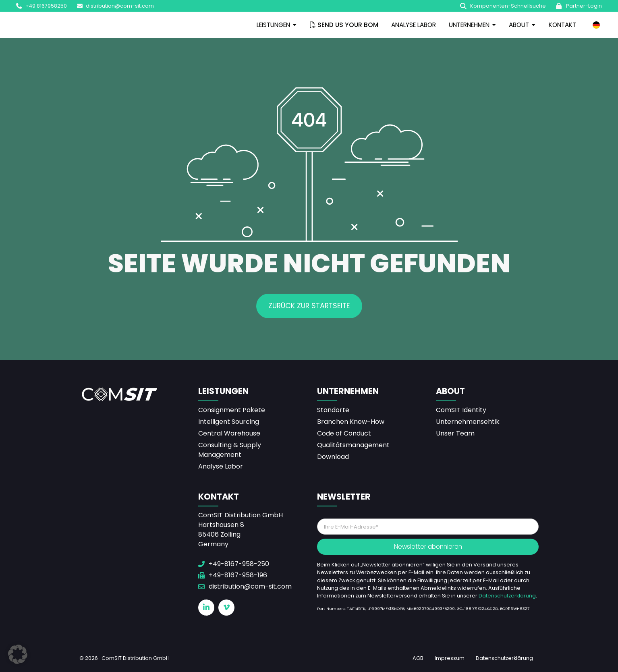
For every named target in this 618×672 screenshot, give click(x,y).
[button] (18, 654)
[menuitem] (596, 25)
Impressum (450, 658)
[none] (596, 25)
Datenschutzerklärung (507, 596)
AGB (418, 658)
